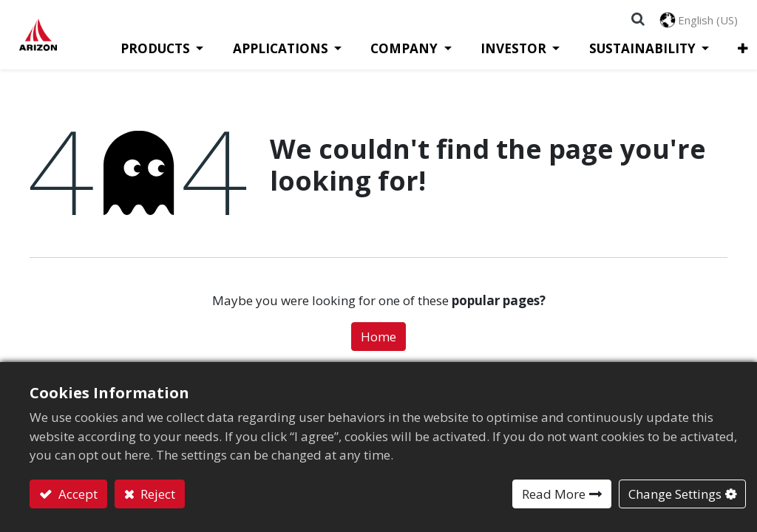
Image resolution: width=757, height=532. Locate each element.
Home (378, 338)
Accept (77, 494)
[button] (714, 50)
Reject (156, 494)
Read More (554, 494)
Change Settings (675, 494)
